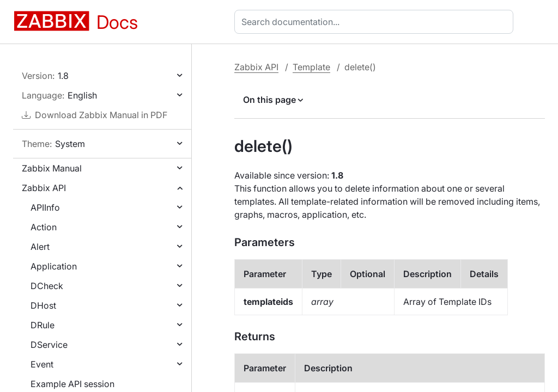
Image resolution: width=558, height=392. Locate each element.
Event (42, 364)
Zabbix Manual (52, 168)
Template (311, 67)
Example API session (72, 384)
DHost (43, 305)
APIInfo (45, 207)
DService (49, 345)
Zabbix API (44, 188)
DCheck (47, 286)
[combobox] (376, 22)
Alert (40, 247)
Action (44, 227)
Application (54, 266)
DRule (43, 325)
